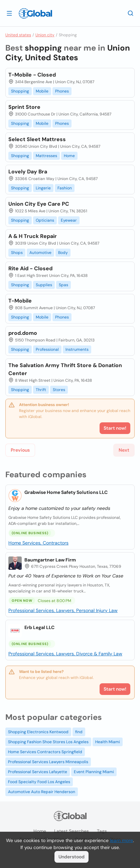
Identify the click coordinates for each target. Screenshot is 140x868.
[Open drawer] (9, 13)
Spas (63, 285)
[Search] (131, 13)
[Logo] (35, 13)
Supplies (44, 285)
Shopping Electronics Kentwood (38, 732)
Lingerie (43, 188)
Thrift (41, 390)
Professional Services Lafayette (38, 772)
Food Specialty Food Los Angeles (39, 782)
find (79, 732)
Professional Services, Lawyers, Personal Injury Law (63, 610)
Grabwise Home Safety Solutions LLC (66, 492)
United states (18, 35)
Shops (17, 253)
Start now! (115, 689)
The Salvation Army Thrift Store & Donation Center (65, 369)
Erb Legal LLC (39, 627)
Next (124, 450)
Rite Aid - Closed (30, 268)
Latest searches (72, 831)
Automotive (40, 253)
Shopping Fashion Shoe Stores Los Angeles (48, 742)
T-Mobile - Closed (32, 75)
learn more (121, 840)
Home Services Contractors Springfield (45, 752)
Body (63, 253)
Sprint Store (24, 107)
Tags (102, 831)
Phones (62, 91)
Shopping (20, 91)
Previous (20, 450)
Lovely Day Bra (28, 172)
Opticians (45, 220)
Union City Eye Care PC (39, 204)
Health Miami (108, 742)
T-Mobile (20, 301)
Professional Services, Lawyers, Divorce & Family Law (65, 654)
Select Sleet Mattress (37, 139)
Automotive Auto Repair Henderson (42, 792)
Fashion (65, 188)
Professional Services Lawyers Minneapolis (48, 762)
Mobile (42, 91)
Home (69, 156)
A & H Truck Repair (33, 236)
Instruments (77, 349)
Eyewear (69, 220)
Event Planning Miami (94, 772)
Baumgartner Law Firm (50, 560)
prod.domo (23, 333)
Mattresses (46, 156)
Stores (59, 390)
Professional (47, 349)
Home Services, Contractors (38, 543)
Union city (45, 35)
